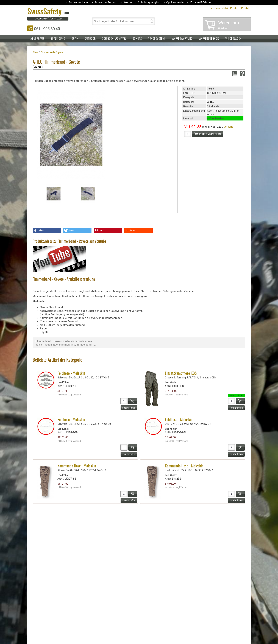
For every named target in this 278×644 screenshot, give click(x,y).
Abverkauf (37, 39)
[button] (47, 230)
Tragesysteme (157, 39)
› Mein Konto (230, 8)
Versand (229, 126)
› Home (215, 8)
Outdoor (90, 39)
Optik (75, 39)
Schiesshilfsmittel (114, 39)
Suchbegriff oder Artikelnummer (114, 21)
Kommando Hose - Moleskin (77, 466)
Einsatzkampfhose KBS (181, 373)
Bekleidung (58, 39)
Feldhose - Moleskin (71, 373)
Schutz (137, 39)
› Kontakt (245, 8)
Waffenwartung (182, 39)
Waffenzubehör (209, 39)
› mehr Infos (129, 408)
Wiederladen (233, 39)
